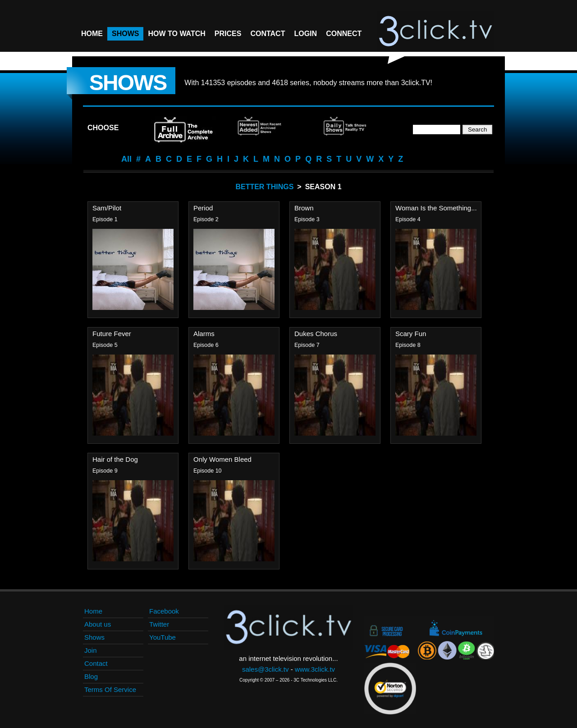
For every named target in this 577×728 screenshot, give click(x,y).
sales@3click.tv (266, 669)
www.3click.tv (315, 669)
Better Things (264, 187)
